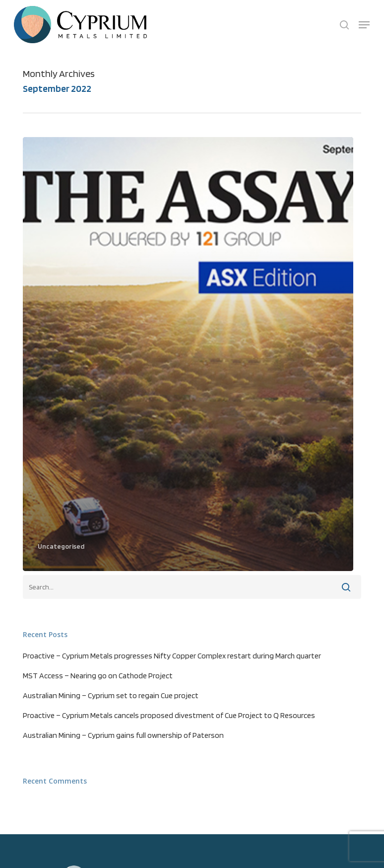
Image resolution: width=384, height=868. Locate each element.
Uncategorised (61, 546)
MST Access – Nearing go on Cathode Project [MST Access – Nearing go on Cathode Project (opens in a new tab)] (98, 676)
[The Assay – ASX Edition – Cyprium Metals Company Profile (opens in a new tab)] (188, 354)
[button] (364, 25)
